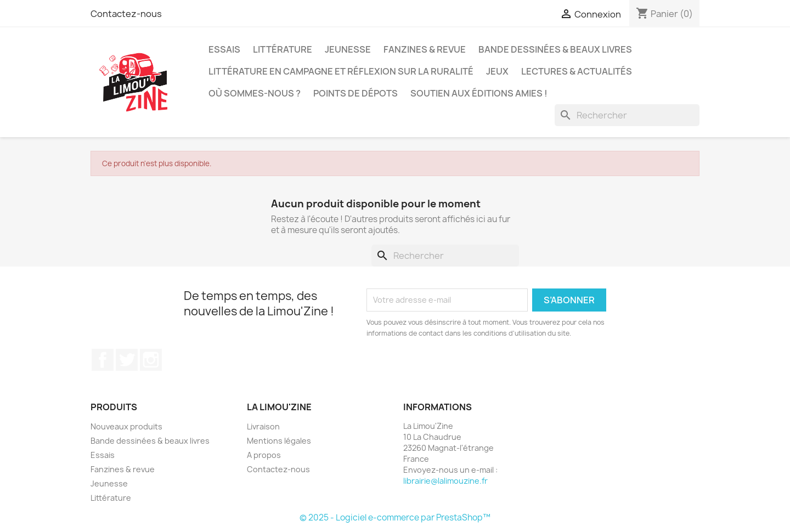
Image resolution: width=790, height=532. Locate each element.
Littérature (283, 49)
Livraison (263, 426)
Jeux (497, 71)
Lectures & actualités (577, 71)
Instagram (151, 360)
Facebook (103, 360)
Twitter (127, 360)
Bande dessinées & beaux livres (555, 49)
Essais (224, 49)
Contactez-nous (126, 14)
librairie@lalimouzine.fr (445, 481)
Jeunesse (348, 49)
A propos (264, 455)
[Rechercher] (627, 115)
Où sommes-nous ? (255, 93)
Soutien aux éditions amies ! (479, 93)
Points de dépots (356, 93)
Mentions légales (279, 441)
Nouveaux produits (126, 426)
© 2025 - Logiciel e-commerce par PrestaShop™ (395, 517)
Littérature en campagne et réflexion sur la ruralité (341, 71)
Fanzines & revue (425, 49)
